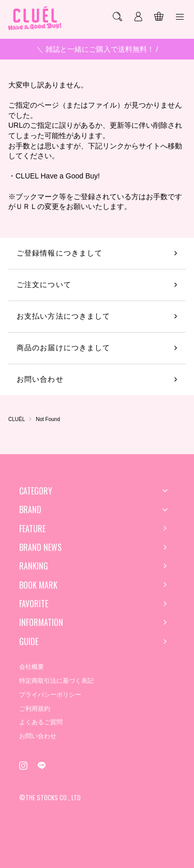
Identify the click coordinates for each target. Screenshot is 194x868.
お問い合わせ (40, 379)
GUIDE (29, 641)
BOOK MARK (38, 585)
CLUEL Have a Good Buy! (58, 176)
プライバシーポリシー (50, 695)
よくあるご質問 (41, 722)
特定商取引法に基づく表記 (56, 681)
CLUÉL (17, 419)
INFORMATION (41, 622)
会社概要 (32, 667)
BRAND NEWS (40, 547)
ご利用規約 (35, 709)
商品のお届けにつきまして (63, 348)
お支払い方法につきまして (63, 316)
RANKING (34, 566)
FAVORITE (34, 604)
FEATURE (32, 529)
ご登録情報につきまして (59, 253)
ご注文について (44, 285)
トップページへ (97, 222)
